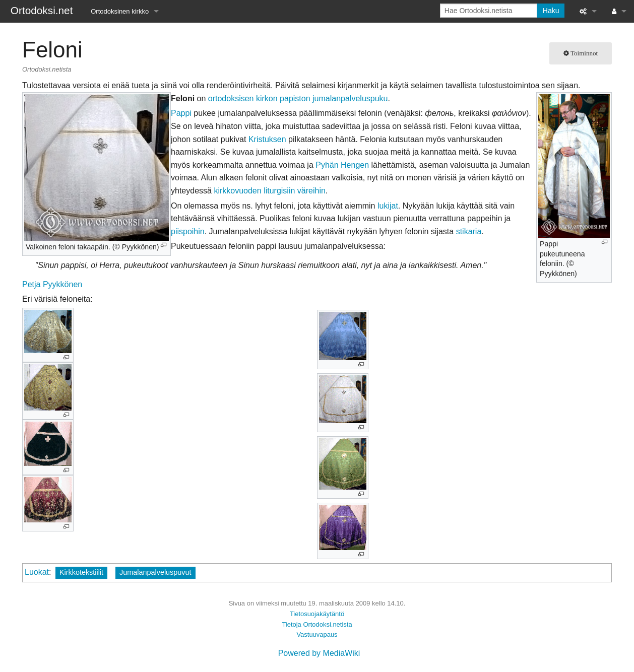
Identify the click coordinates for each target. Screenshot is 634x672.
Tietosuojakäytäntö (317, 614)
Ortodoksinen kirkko (120, 11)
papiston (295, 98)
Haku (551, 11)
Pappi (181, 113)
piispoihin (188, 231)
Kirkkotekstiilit (81, 572)
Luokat (37, 572)
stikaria (469, 231)
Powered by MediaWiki (319, 653)
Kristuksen (267, 139)
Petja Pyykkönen (52, 284)
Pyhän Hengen (342, 165)
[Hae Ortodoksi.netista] (489, 11)
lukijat (388, 206)
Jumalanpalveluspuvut (155, 572)
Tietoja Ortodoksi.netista (317, 624)
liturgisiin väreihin (295, 191)
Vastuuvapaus (317, 634)
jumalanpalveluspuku (350, 98)
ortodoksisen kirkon (243, 98)
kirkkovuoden (237, 191)
